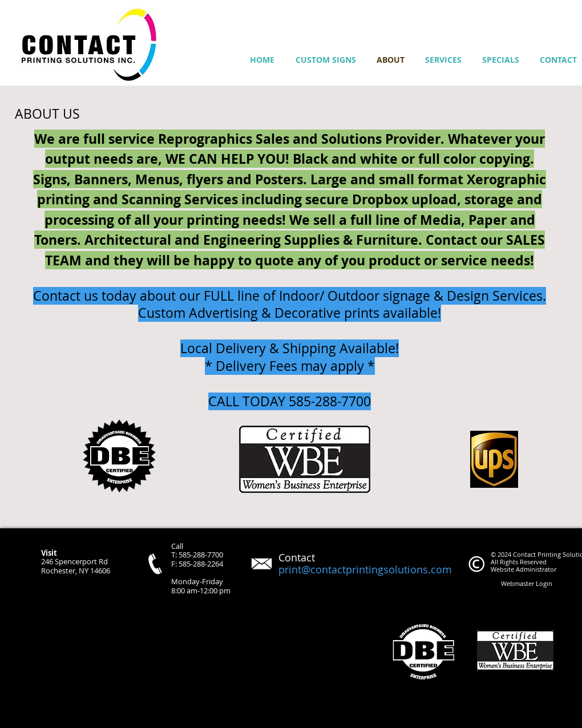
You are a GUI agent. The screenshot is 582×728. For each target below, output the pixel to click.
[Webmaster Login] (526, 584)
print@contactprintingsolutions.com (365, 569)
